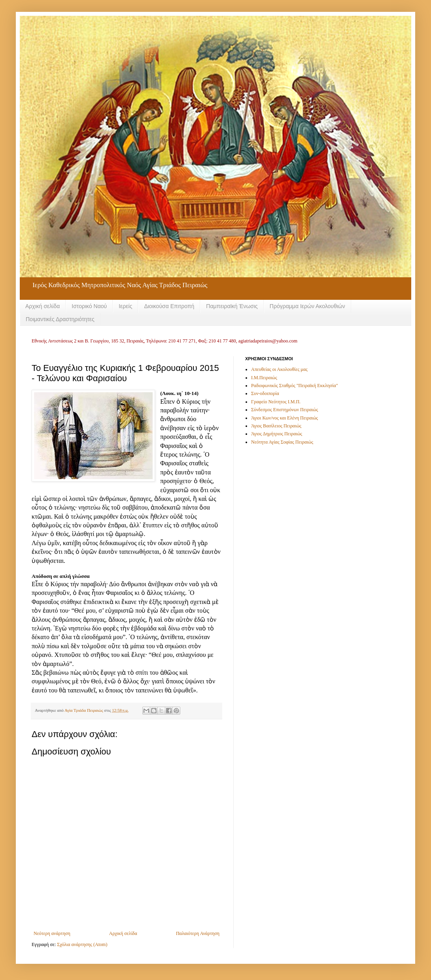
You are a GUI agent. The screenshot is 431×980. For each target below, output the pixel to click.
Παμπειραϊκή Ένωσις (232, 306)
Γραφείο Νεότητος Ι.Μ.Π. (276, 402)
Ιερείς (125, 306)
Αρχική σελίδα (43, 306)
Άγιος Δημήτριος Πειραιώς (277, 434)
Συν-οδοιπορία (265, 393)
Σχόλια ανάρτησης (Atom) (82, 944)
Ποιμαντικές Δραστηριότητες (60, 319)
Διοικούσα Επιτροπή (169, 306)
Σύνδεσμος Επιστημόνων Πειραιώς (284, 410)
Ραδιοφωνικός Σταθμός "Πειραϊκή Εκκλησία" (295, 386)
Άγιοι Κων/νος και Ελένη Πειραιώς (284, 418)
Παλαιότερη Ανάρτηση (198, 933)
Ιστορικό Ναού (89, 306)
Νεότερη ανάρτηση (52, 933)
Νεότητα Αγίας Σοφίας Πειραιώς (282, 442)
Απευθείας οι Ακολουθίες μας (279, 369)
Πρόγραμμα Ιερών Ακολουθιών (307, 306)
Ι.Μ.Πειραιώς (264, 378)
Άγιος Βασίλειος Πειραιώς (276, 426)
